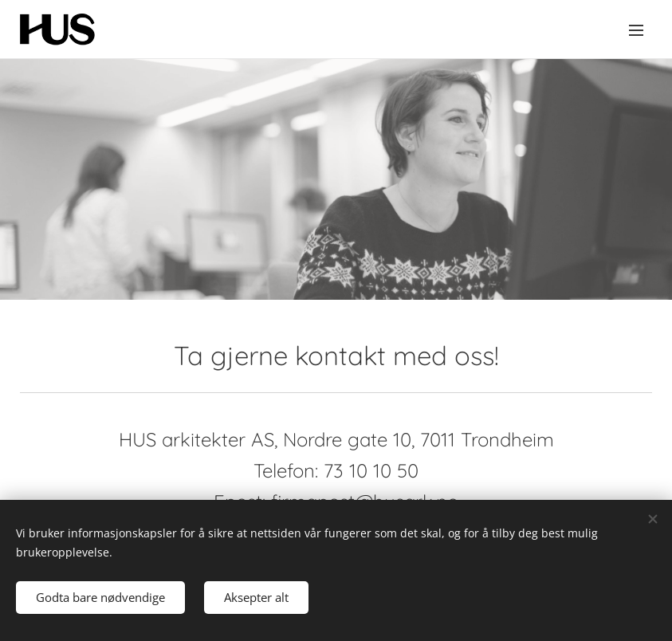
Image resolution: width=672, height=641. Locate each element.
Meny (636, 30)
